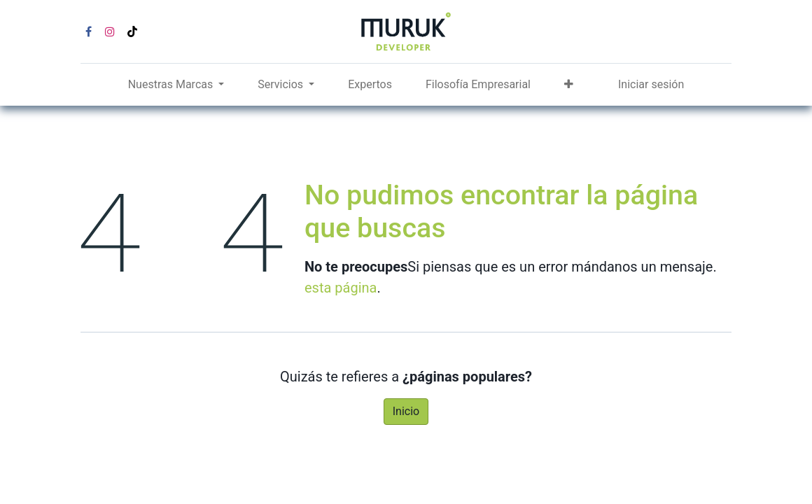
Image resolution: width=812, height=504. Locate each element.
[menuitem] (370, 85)
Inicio (406, 411)
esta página (341, 288)
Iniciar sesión (651, 84)
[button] (569, 85)
